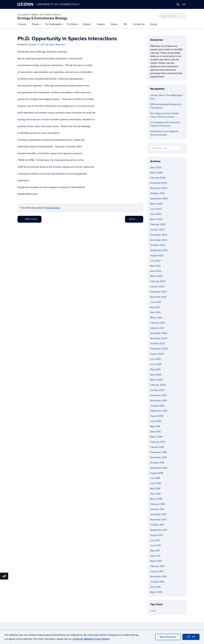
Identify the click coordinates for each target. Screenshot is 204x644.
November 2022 (159, 240)
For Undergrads (53, 24)
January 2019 (157, 447)
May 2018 (155, 489)
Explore (87, 24)
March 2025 (156, 204)
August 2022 (157, 255)
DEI (125, 24)
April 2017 (155, 556)
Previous (30, 219)
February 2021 (158, 323)
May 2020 (155, 369)
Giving (154, 24)
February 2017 (157, 566)
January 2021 (157, 328)
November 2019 (158, 401)
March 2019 (156, 437)
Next (134, 219)
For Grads (72, 24)
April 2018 (155, 494)
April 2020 (156, 375)
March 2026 (156, 173)
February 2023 (158, 224)
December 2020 (159, 333)
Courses (22, 24)
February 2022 (158, 281)
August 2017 (157, 535)
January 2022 (157, 287)
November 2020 (159, 338)
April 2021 (155, 312)
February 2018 (158, 504)
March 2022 (156, 276)
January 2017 (157, 571)
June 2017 (155, 545)
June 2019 (156, 421)
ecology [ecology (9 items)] (153, 611)
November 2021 (158, 297)
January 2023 (157, 230)
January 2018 (157, 509)
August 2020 (157, 354)
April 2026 (156, 168)
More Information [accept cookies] (168, 637)
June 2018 (156, 483)
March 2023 (156, 219)
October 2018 (157, 463)
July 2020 (155, 359)
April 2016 (155, 587)
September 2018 (159, 468)
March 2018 (156, 499)
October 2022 (157, 245)
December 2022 (159, 235)
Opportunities (53, 208)
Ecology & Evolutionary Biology (42, 18)
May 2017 (155, 551)
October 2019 (157, 406)
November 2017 (158, 520)
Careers (101, 24)
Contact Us (139, 24)
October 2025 (157, 193)
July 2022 (155, 261)
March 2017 (156, 561)
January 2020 (157, 390)
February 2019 (158, 442)
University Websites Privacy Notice (91, 639)
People (36, 24)
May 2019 (155, 426)
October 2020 (158, 343)
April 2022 (156, 271)
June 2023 (156, 209)
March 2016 (156, 592)
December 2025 (159, 183)
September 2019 (159, 411)
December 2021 (158, 292)
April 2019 (155, 432)
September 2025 (159, 199)
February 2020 (158, 385)
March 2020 (156, 380)
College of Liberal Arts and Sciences (39, 15)
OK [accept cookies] (191, 637)
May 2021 (155, 307)
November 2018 (158, 457)
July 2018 (155, 478)
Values (114, 24)
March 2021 (156, 318)
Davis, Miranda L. (58, 45)
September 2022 (159, 250)
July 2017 (155, 540)
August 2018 (157, 473)
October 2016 (157, 582)
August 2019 (157, 416)
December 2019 (158, 395)
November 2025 (159, 188)
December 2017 (158, 514)
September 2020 (159, 349)
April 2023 (156, 214)
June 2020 (156, 364)
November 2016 (158, 577)
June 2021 (156, 302)
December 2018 (158, 452)
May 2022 (155, 266)
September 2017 (159, 530)
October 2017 (157, 525)
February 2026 (158, 178)
